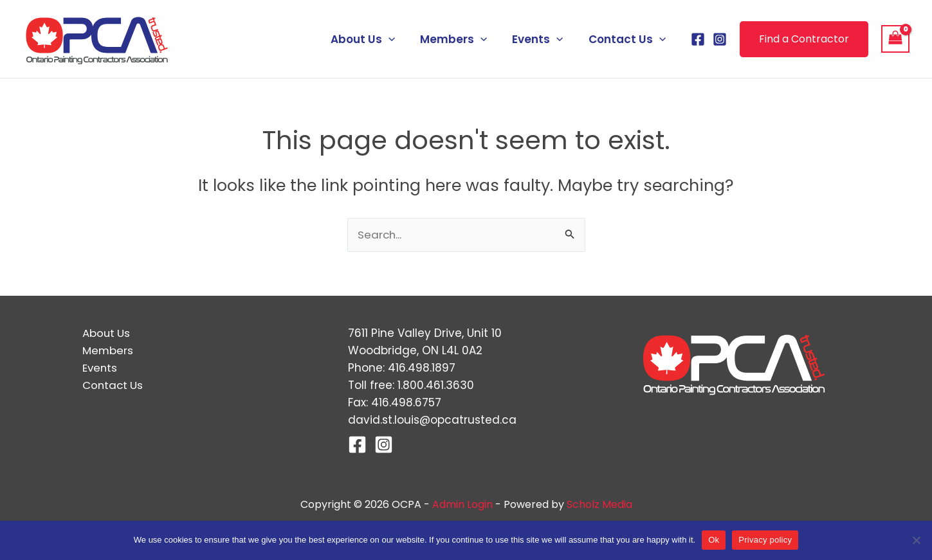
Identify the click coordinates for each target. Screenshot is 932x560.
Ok (714, 540)
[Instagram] (720, 39)
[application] (400, 39)
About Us (374, 39)
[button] (804, 39)
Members (462, 39)
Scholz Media (599, 504)
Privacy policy (765, 540)
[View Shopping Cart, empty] (895, 39)
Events (543, 39)
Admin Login (462, 504)
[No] (916, 540)
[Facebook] (698, 39)
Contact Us (628, 39)
